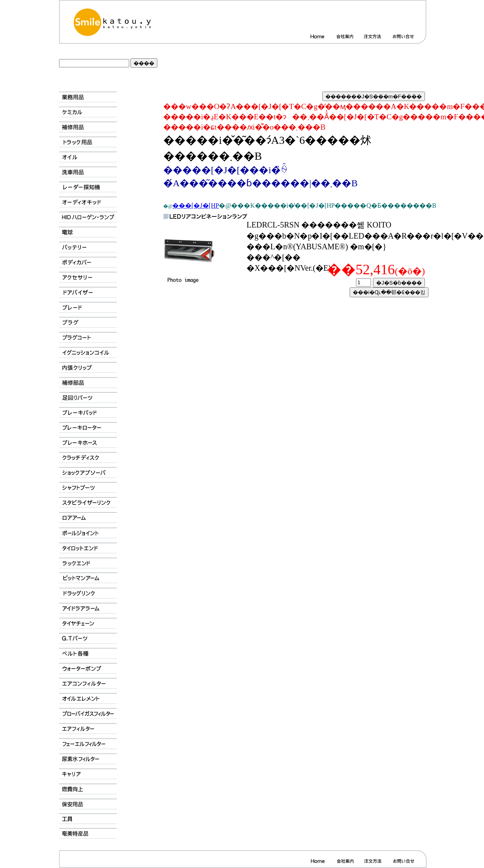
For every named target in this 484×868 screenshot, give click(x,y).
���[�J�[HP (196, 206)
